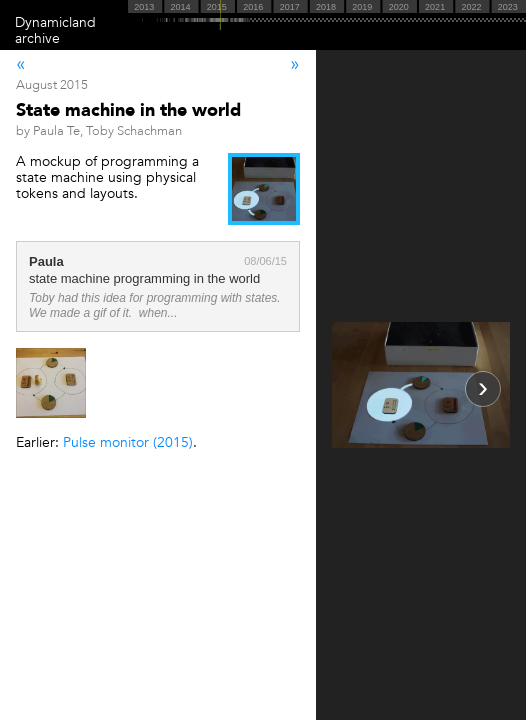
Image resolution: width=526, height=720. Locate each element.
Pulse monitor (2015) (128, 442)
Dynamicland (55, 22)
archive (37, 38)
